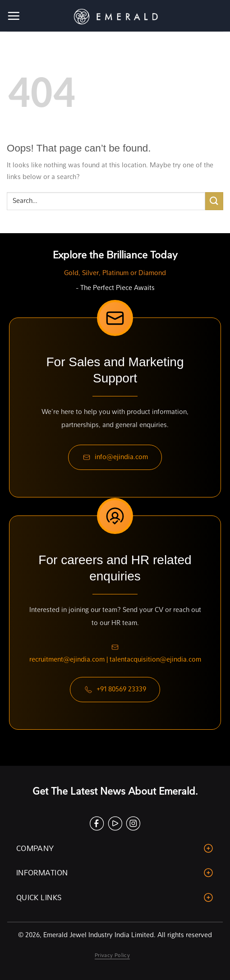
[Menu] (14, 16)
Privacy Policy (112, 955)
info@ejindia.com (115, 457)
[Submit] (214, 201)
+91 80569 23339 (115, 690)
